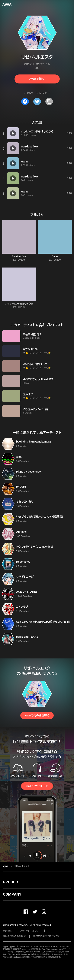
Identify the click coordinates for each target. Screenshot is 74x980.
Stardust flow (19, 256)
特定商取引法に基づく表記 (47, 936)
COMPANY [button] (12, 894)
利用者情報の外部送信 (14, 936)
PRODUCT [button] (12, 882)
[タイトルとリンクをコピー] (49, 101)
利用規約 (8, 931)
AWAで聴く (37, 79)
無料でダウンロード (37, 786)
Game (55, 256)
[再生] (13, 133)
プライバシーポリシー (30, 931)
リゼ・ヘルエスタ (22, 867)
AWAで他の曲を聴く (37, 715)
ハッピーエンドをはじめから (19, 304)
